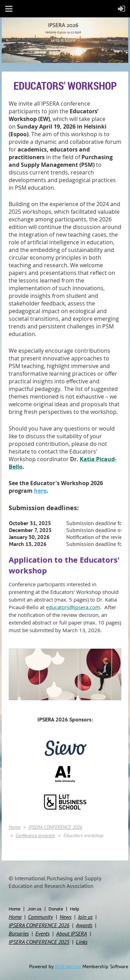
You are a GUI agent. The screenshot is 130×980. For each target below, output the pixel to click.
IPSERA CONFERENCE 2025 (39, 942)
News (66, 917)
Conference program (35, 835)
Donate (56, 909)
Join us (34, 909)
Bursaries (19, 933)
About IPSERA (72, 933)
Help (75, 909)
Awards (84, 925)
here (40, 491)
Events (42, 933)
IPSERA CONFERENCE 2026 (55, 827)
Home (14, 827)
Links (82, 942)
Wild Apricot (68, 966)
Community (41, 917)
